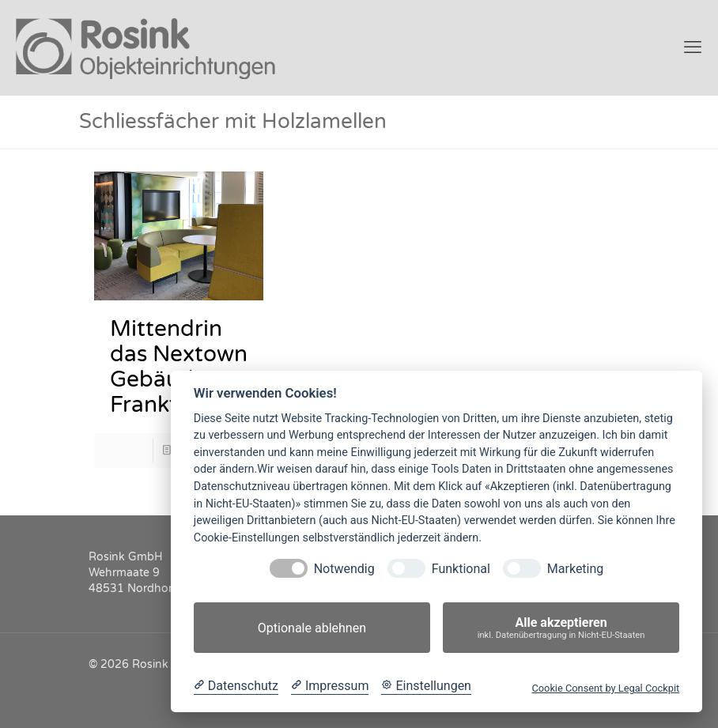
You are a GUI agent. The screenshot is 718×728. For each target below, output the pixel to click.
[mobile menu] (693, 47)
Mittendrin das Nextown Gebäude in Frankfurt (179, 367)
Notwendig (344, 569)
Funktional (461, 569)
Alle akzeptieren (561, 628)
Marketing (575, 569)
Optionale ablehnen (312, 628)
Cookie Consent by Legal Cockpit (605, 688)
